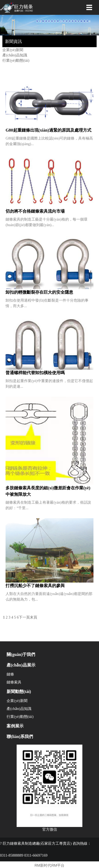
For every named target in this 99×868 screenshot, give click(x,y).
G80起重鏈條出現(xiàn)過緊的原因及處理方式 (48, 130)
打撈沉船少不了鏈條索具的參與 (35, 586)
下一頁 (24, 617)
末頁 (34, 617)
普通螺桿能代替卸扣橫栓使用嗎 (35, 373)
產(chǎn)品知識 (15, 55)
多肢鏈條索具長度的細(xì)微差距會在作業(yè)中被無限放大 (48, 491)
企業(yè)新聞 (13, 50)
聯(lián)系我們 (20, 737)
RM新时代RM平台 (50, 865)
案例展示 (15, 726)
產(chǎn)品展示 (21, 665)
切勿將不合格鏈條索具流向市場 (35, 211)
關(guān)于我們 (21, 654)
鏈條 (10, 674)
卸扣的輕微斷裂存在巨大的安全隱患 (39, 292)
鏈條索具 (14, 682)
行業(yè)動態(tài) (16, 61)
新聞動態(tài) (19, 692)
